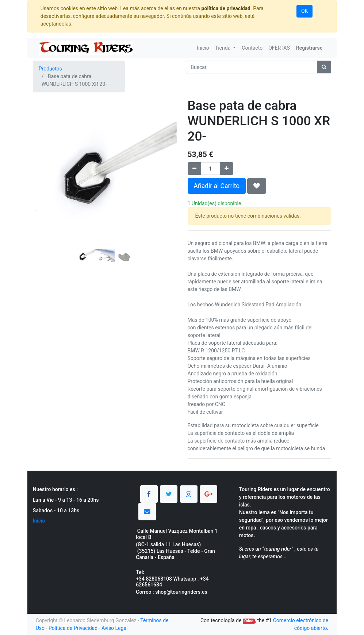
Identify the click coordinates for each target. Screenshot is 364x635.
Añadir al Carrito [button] (217, 186)
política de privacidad (226, 8)
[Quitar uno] (194, 169)
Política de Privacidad (73, 628)
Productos (50, 69)
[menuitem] (203, 48)
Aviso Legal (115, 628)
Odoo (249, 621)
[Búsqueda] (324, 67)
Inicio (39, 521)
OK (304, 11)
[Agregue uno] (227, 169)
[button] (44, 171)
